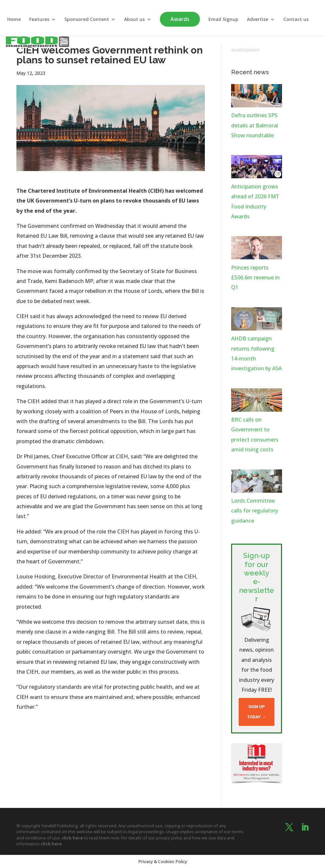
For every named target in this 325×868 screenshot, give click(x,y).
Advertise (258, 20)
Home (14, 20)
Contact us (296, 20)
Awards (180, 19)
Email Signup (223, 20)
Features (39, 20)
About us (134, 20)
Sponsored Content (87, 20)
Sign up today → (257, 712)
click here (72, 838)
